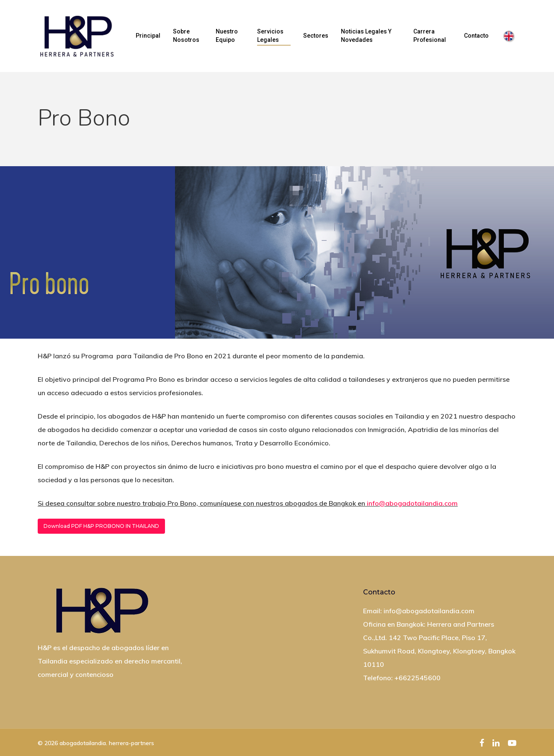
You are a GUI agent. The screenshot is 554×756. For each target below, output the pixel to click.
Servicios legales (270, 36)
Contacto (476, 36)
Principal (148, 36)
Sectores (316, 36)
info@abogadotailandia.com (412, 503)
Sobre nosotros (186, 36)
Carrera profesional (430, 36)
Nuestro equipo (227, 36)
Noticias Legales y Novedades (366, 36)
